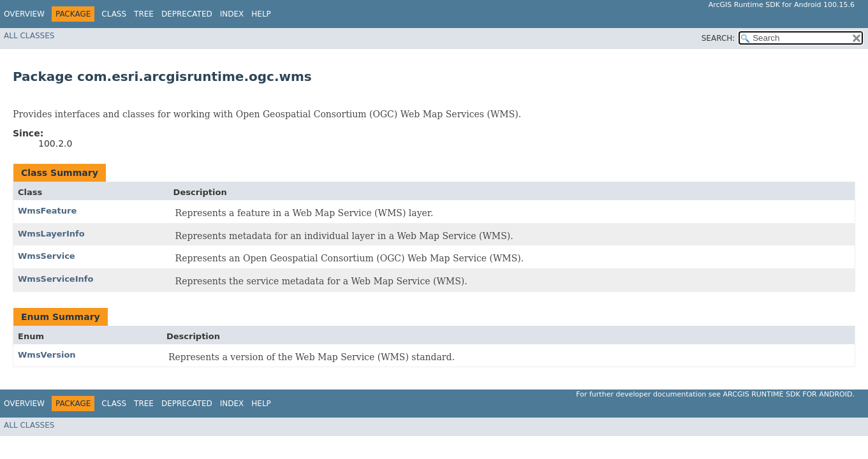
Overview (24, 14)
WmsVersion (47, 355)
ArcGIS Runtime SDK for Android (788, 394)
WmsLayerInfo (51, 234)
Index (232, 14)
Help (261, 14)
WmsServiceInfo (55, 279)
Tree (144, 14)
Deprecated (187, 14)
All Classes (29, 36)
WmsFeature (47, 211)
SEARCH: (718, 38)
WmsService (47, 256)
